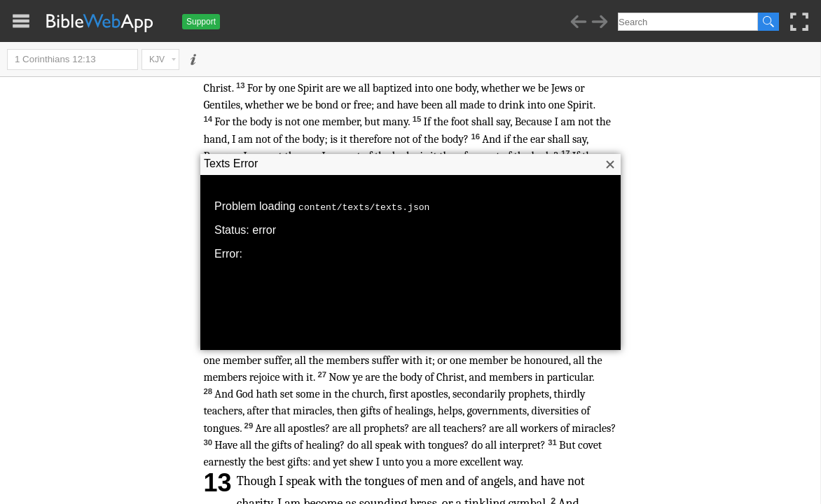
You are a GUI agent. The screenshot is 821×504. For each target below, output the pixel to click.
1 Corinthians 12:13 (73, 59)
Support (201, 22)
